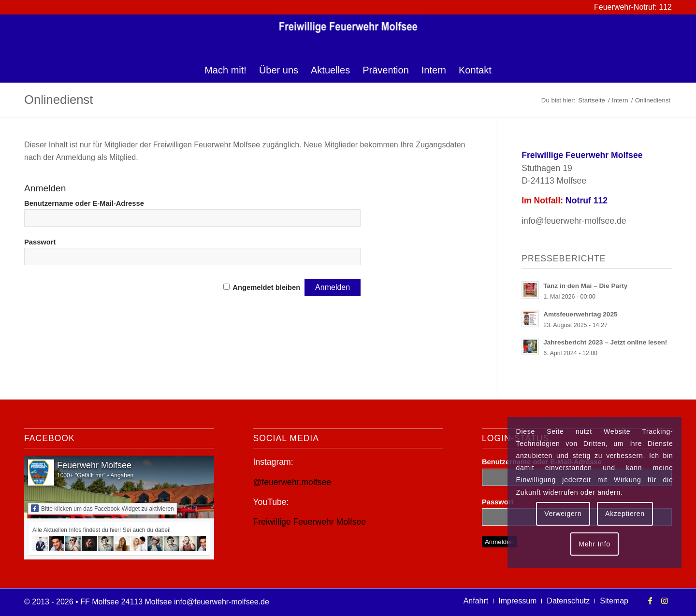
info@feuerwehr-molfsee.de (574, 221)
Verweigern (563, 514)
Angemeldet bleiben (266, 287)
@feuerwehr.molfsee (292, 482)
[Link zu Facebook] (650, 601)
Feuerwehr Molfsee (94, 465)
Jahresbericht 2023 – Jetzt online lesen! (605, 342)
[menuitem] (225, 70)
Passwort (40, 242)
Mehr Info (594, 544)
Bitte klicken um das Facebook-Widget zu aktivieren (102, 508)
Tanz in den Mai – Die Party (585, 286)
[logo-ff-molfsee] (348, 36)
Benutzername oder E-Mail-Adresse (84, 203)
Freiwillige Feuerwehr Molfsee (309, 522)
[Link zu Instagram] (665, 601)
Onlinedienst (58, 100)
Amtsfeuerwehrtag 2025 (580, 314)
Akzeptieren (625, 514)
